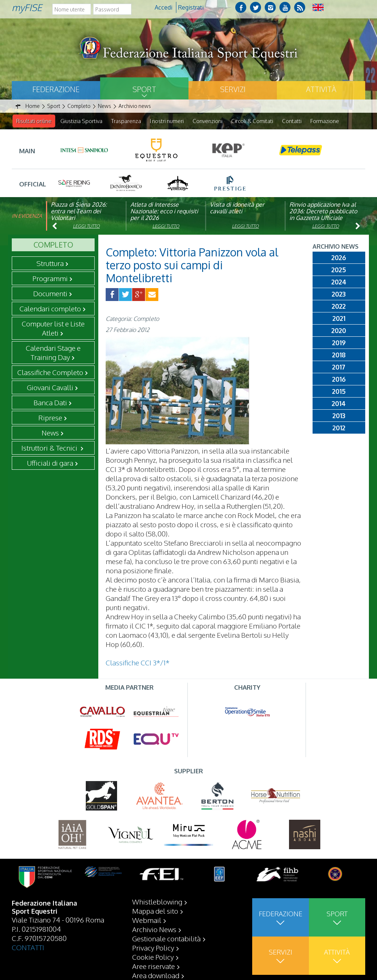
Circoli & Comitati (252, 121)
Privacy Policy (153, 948)
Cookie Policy (153, 957)
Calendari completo (50, 309)
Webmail (147, 920)
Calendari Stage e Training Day (53, 353)
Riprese (50, 418)
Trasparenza (126, 121)
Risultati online (34, 121)
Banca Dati (50, 403)
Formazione (325, 121)
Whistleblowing (157, 902)
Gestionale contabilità (166, 938)
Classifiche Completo (50, 372)
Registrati (191, 7)
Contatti (292, 121)
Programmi (50, 279)
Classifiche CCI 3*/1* (138, 663)
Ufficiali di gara (50, 463)
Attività (321, 89)
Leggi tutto (86, 226)
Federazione (56, 89)
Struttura (50, 263)
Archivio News (154, 929)
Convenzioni (207, 121)
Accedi (163, 7)
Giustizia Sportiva (81, 121)
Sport (144, 89)
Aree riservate (154, 966)
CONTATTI (28, 947)
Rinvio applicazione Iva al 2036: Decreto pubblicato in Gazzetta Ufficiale (323, 211)
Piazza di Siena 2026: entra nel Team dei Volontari (79, 211)
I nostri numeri (167, 121)
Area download (156, 975)
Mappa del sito (155, 911)
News (50, 433)
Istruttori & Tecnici (50, 448)
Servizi (233, 89)
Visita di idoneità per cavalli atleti (237, 208)
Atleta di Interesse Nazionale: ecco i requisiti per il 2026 (164, 211)
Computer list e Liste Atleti (53, 328)
